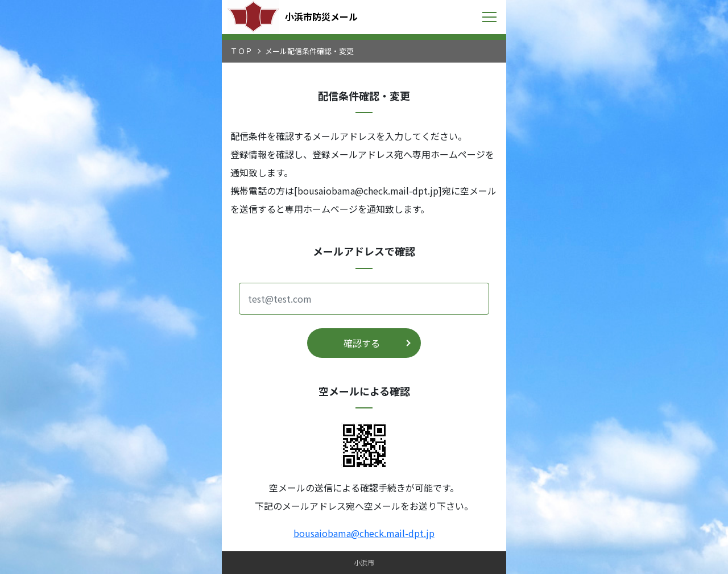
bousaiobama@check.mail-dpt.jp (364, 533)
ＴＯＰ (241, 51)
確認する (362, 343)
